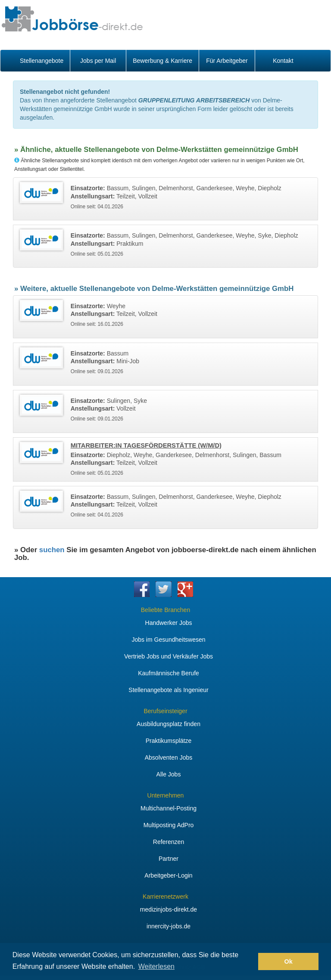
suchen (52, 550)
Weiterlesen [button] (156, 966)
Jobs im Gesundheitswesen (168, 640)
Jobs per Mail (98, 61)
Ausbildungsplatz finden (169, 724)
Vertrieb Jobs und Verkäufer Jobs (169, 656)
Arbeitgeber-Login (168, 875)
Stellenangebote (42, 61)
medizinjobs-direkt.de (169, 909)
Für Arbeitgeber (227, 61)
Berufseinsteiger (165, 711)
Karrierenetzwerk (165, 897)
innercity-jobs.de (169, 926)
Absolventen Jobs (169, 757)
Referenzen (169, 842)
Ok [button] (289, 961)
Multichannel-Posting (169, 808)
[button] (249, 961)
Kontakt (283, 61)
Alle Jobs (169, 774)
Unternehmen (166, 795)
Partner (169, 859)
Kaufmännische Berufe (169, 673)
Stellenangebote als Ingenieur (168, 690)
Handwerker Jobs (169, 623)
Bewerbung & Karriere (162, 61)
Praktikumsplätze (169, 741)
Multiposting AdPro (169, 825)
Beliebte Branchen (165, 610)
